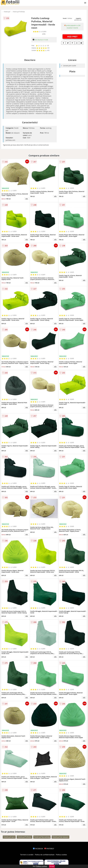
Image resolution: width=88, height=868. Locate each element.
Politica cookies (61, 855)
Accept (52, 866)
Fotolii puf (7, 12)
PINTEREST (49, 849)
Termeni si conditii (27, 855)
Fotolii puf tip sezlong (42, 837)
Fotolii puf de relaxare (61, 837)
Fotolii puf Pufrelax (19, 12)
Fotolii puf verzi (9, 837)
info (27, 199)
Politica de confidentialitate (45, 855)
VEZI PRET (72, 36)
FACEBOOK (38, 849)
